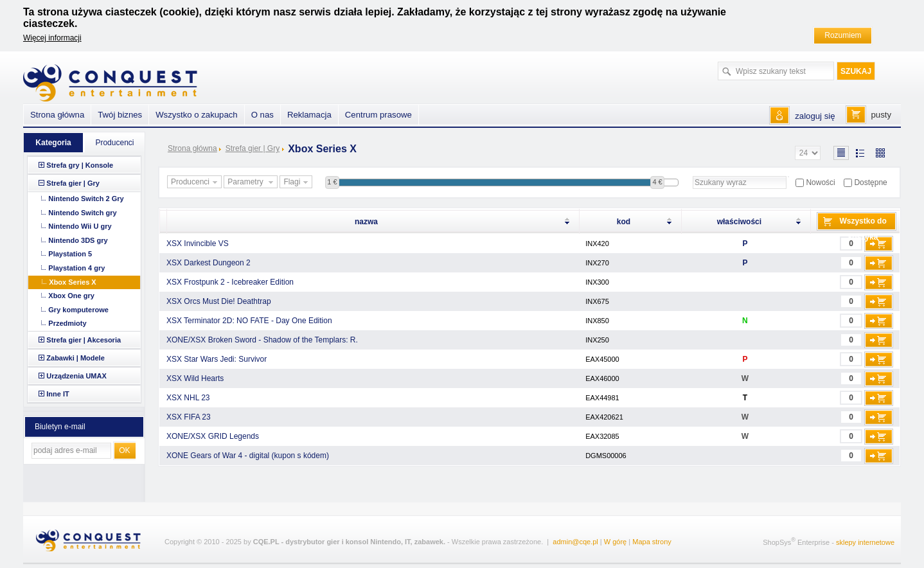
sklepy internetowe (865, 542)
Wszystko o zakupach (197, 115)
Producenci (196, 182)
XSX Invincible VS (198, 244)
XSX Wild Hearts (195, 378)
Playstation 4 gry (76, 268)
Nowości (820, 182)
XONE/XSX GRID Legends (213, 436)
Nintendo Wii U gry (80, 226)
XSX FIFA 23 (189, 417)
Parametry (252, 182)
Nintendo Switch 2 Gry (86, 199)
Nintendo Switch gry (82, 213)
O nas (262, 115)
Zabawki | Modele (76, 358)
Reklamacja (309, 115)
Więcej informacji (52, 38)
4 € (657, 182)
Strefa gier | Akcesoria (84, 340)
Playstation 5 (70, 254)
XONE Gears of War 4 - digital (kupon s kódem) (248, 456)
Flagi (297, 182)
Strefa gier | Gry (253, 148)
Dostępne (870, 182)
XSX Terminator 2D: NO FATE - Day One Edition (249, 321)
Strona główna (192, 148)
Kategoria (53, 143)
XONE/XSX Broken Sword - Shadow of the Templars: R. (262, 340)
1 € (332, 182)
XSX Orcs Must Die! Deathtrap (219, 301)
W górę (615, 542)
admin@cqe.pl (575, 542)
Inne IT (58, 394)
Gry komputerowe (78, 310)
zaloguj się (815, 116)
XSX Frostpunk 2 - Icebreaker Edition (230, 282)
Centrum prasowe (378, 115)
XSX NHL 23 (188, 398)
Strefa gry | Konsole (80, 165)
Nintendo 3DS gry (78, 240)
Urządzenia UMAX (76, 376)
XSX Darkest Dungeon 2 (209, 263)
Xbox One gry (71, 296)
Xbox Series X (72, 282)
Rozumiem (843, 35)
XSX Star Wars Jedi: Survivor (217, 359)
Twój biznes (120, 115)
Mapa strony (652, 542)
